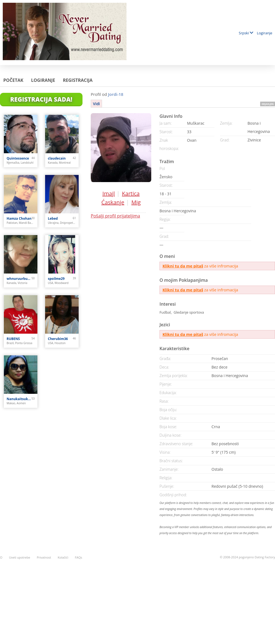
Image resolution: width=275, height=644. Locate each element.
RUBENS (13, 339)
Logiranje (265, 33)
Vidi (96, 104)
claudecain (57, 158)
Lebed (53, 218)
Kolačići (63, 557)
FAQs (78, 557)
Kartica (131, 193)
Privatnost (44, 557)
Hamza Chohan (19, 218)
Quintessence (18, 158)
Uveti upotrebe (20, 557)
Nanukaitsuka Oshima (19, 399)
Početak (13, 80)
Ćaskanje (113, 202)
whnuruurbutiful (19, 279)
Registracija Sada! (41, 99)
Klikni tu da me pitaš (183, 266)
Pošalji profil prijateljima (115, 216)
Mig (136, 202)
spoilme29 (56, 279)
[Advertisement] (137, 599)
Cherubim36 (58, 339)
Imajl (108, 193)
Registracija (78, 80)
